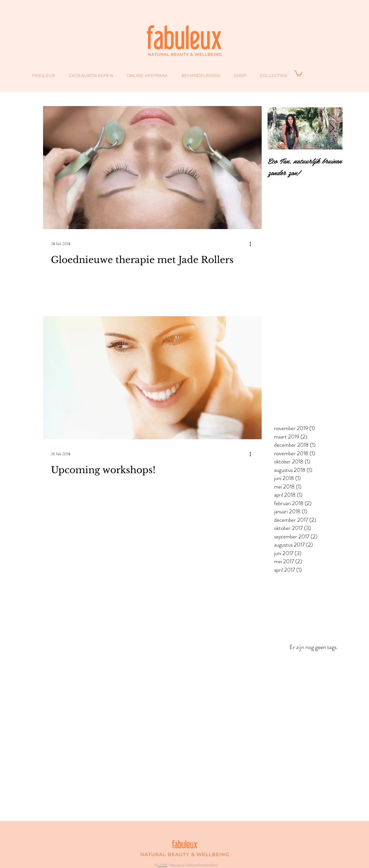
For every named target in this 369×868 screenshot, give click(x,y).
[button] (298, 73)
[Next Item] (332, 128)
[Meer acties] (253, 244)
